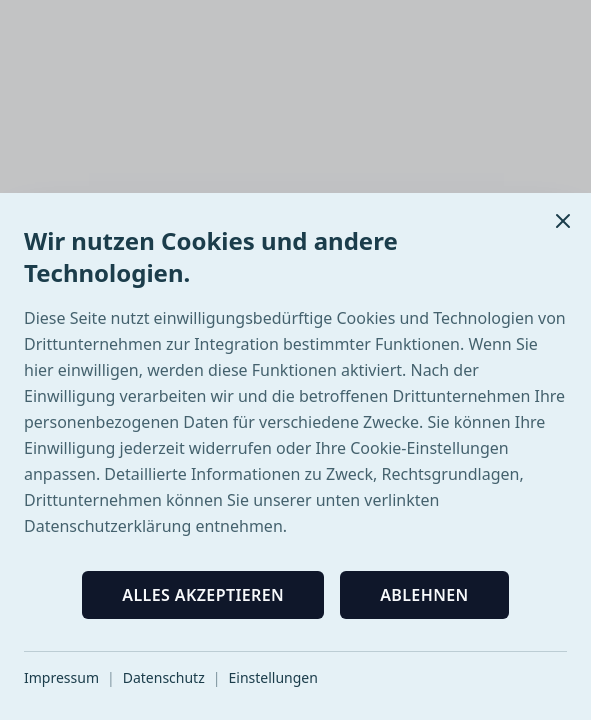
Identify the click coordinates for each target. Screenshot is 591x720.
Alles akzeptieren (203, 595)
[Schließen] (563, 221)
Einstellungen (272, 677)
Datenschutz (164, 677)
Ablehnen (424, 595)
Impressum (61, 677)
